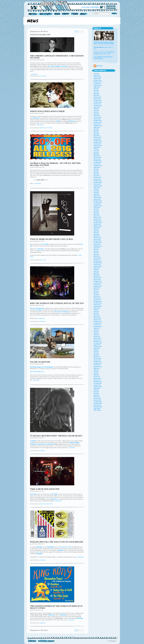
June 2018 (96, 231)
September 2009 (98, 407)
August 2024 (97, 107)
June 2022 (96, 151)
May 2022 (96, 152)
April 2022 (96, 154)
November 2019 (98, 202)
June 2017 (96, 251)
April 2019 (96, 214)
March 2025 (97, 95)
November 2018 (98, 223)
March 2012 (97, 357)
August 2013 (97, 328)
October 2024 (97, 104)
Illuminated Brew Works (65, 547)
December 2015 (98, 281)
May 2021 (96, 172)
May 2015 (96, 293)
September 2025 (98, 85)
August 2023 (97, 127)
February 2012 (97, 358)
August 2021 (97, 167)
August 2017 (97, 248)
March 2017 (97, 256)
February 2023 (97, 137)
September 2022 (98, 146)
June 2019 (96, 211)
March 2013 (97, 336)
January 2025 (97, 99)
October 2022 (97, 144)
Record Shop (46, 14)
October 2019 (97, 204)
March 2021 (97, 176)
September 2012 (98, 346)
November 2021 (98, 162)
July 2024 (96, 109)
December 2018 (98, 221)
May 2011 (96, 373)
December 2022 (98, 141)
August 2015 (97, 288)
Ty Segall (42, 451)
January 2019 (97, 219)
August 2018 (97, 228)
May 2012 (96, 353)
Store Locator (111, 8)
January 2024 (97, 119)
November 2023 (98, 122)
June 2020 (96, 191)
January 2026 (97, 79)
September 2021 (98, 166)
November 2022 (98, 142)
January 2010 (97, 400)
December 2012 (98, 341)
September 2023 (98, 125)
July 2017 (96, 249)
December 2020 (98, 181)
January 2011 (97, 380)
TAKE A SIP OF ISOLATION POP (45, 489)
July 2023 (96, 129)
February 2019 (97, 218)
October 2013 (97, 325)
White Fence (43, 128)
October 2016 (97, 264)
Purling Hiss (43, 560)
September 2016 (98, 266)
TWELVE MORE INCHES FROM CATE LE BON (51, 239)
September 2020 (98, 186)
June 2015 (96, 291)
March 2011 (97, 377)
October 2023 (97, 124)
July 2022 (96, 149)
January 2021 (97, 179)
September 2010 (98, 387)
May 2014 (96, 313)
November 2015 (98, 283)
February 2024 (97, 117)
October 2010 (97, 385)
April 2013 (96, 335)
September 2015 (98, 286)
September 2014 (98, 306)
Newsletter (111, 6)
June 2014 (96, 311)
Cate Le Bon (43, 260)
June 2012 (96, 351)
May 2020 (96, 192)
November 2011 (98, 363)
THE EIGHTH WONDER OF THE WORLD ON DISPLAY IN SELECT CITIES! (56, 607)
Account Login (85, 7)
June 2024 (96, 110)
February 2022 (97, 157)
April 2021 (96, 174)
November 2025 (98, 82)
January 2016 (97, 280)
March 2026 (97, 75)
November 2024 (98, 102)
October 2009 (97, 405)
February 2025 (97, 97)
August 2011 (97, 368)
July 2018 (96, 229)
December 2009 (98, 402)
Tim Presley (49, 128)
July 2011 (96, 370)
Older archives (97, 410)
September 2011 (98, 367)
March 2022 (97, 156)
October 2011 (97, 365)
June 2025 (96, 90)
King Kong (43, 623)
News (57, 14)
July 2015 (96, 290)
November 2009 (98, 403)
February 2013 (97, 338)
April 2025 (96, 94)
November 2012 (98, 343)
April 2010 (96, 395)
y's (54, 499)
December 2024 (98, 100)
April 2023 (96, 134)
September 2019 (98, 206)
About (84, 14)
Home (50, 5)
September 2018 (98, 226)
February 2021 (97, 177)
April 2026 (96, 74)
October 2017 (97, 244)
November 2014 (98, 303)
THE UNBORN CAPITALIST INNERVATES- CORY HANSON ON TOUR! (57, 57)
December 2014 (98, 301)
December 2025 (98, 80)
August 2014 (97, 308)
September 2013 (98, 326)
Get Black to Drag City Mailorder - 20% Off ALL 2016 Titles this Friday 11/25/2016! (55, 164)
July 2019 (96, 209)
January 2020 (97, 199)
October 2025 (97, 84)
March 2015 (97, 296)
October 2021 (97, 164)
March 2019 (97, 216)
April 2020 (96, 194)
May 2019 (96, 213)
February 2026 (97, 77)
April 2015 (96, 295)
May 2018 (96, 233)
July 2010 (96, 390)
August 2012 (97, 348)
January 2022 (97, 159)
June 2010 (96, 392)
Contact (32, 641)
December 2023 (98, 120)
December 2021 (98, 161)
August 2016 (97, 268)
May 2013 (96, 333)
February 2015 (97, 298)
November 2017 (98, 243)
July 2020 (96, 189)
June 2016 (96, 271)
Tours (75, 14)
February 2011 (97, 378)
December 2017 (98, 241)
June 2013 (96, 331)
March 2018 (97, 236)
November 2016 (98, 263)
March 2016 (97, 276)
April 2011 (96, 375)
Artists (32, 14)
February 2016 (97, 278)
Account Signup (94, 7)
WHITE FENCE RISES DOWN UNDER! (48, 111)
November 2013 (98, 323)
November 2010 (98, 383)
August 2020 (97, 187)
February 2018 (97, 238)
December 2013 (98, 321)
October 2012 (97, 345)
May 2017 (96, 253)
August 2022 (97, 147)
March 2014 (97, 316)
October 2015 (97, 285)
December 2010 (98, 382)
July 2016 (96, 269)
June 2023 (96, 131)
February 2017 (97, 258)
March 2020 (97, 196)
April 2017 (96, 254)
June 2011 (96, 372)
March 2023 (97, 136)
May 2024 (96, 112)
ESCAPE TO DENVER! (40, 362)
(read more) (34, 74)
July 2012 (96, 350)
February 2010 (97, 398)
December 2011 (98, 362)
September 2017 (98, 246)
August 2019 (97, 208)
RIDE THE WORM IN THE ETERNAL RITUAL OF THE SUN (57, 303)
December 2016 (98, 261)
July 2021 (96, 169)
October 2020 (97, 184)
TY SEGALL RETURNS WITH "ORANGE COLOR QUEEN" (57, 436)
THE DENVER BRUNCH (37, 372)
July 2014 (96, 310)
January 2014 (97, 320)
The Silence (43, 321)
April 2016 (96, 274)
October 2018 (97, 224)
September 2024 (98, 105)
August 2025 (97, 87)
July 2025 (96, 89)
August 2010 (97, 388)
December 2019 (98, 201)
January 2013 (97, 340)
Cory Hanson (43, 76)
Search (114, 14)
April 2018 (96, 234)
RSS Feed (98, 66)
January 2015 (97, 300)
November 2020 (98, 182)
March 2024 (97, 115)
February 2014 (97, 318)
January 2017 (97, 259)
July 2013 (96, 330)
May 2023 (96, 132)
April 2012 (96, 355)
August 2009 (97, 408)
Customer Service (46, 641)
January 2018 (97, 239)
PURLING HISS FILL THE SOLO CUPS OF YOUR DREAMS (57, 542)
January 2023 (97, 139)
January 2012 (97, 360)
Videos (66, 14)
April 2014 (96, 315)
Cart (102, 7)
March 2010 (97, 397)
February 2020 (97, 197)
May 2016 (96, 273)
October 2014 (97, 305)
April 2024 (96, 114)
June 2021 (96, 171)
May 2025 (96, 92)
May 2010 (96, 393)
